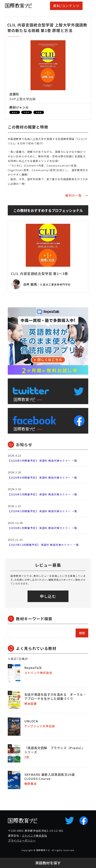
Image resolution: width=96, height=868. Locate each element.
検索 (82, 633)
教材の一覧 (73, 195)
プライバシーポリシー (22, 840)
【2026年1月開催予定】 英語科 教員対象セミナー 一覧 (42, 528)
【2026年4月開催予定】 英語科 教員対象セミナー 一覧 (42, 478)
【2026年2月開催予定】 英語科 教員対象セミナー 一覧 (42, 511)
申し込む (48, 596)
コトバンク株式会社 (34, 836)
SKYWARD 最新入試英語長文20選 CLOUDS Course (50, 776)
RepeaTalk (33, 668)
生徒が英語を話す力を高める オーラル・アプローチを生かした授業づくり (55, 696)
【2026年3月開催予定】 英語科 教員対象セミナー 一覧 (42, 494)
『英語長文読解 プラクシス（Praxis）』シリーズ (55, 750)
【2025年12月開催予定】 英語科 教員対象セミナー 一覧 (43, 545)
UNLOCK (31, 721)
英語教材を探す (48, 863)
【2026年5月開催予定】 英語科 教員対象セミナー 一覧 (42, 461)
